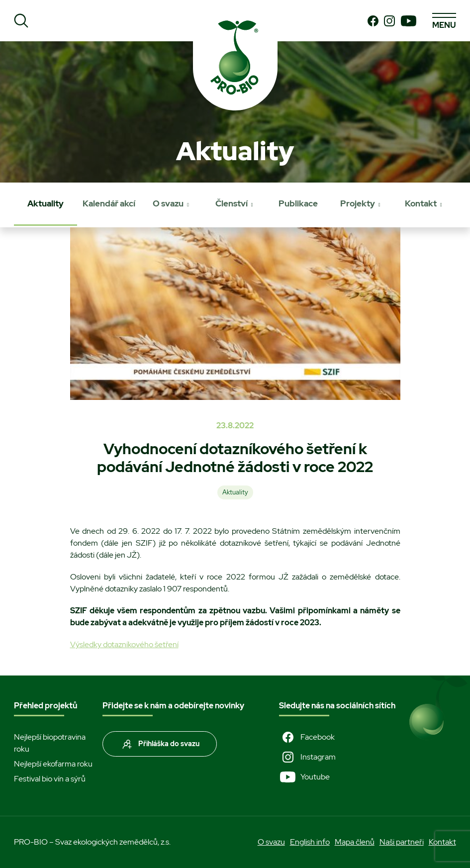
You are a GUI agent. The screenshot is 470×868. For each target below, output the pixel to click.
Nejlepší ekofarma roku (53, 764)
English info (310, 842)
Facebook (307, 737)
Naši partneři (402, 842)
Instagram (307, 757)
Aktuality (46, 203)
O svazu (168, 203)
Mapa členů (355, 842)
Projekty (358, 203)
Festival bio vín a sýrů (50, 779)
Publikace (298, 203)
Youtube (304, 777)
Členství (232, 203)
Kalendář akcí (109, 203)
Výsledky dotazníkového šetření (124, 644)
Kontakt (421, 203)
